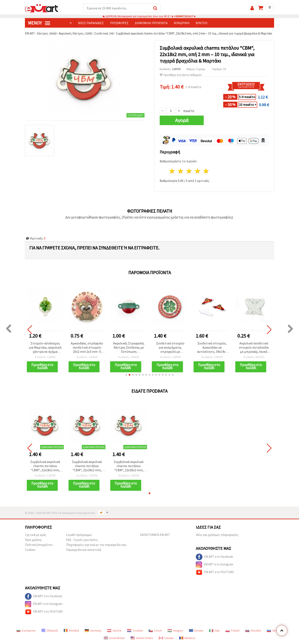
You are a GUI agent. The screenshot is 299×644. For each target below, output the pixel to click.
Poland (232, 631)
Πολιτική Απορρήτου (39, 545)
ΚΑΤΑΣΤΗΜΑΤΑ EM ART (155, 535)
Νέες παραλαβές (91, 23)
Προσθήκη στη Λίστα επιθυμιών (181, 75)
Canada (166, 638)
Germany (93, 631)
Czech (155, 631)
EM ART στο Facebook (214, 557)
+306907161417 (184, 17)
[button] (126, 375)
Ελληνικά (50, 631)
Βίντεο (202, 23)
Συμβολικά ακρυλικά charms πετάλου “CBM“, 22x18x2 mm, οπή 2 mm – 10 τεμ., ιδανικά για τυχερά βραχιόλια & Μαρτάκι (45, 466)
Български (26, 631)
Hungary (175, 631)
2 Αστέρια (181, 171)
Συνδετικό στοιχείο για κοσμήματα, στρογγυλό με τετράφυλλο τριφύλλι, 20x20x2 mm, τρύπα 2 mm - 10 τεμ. (170, 348)
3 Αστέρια (189, 171)
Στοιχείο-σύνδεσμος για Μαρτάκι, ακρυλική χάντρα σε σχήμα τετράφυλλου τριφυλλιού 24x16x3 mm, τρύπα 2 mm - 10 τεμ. (45, 348)
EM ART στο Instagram (214, 565)
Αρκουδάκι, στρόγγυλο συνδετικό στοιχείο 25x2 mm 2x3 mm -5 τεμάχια (87, 348)
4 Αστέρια (198, 171)
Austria (114, 631)
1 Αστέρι (172, 171)
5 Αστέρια (206, 171)
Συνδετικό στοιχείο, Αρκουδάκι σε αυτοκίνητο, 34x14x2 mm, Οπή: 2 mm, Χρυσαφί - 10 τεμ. (212, 348)
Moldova (187, 638)
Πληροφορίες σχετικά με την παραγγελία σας (96, 545)
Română (71, 631)
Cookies (30, 550)
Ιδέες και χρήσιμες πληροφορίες (217, 535)
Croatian (135, 631)
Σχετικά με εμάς (36, 535)
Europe (196, 631)
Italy (214, 631)
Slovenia (275, 631)
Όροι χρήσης (33, 540)
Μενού (39, 23)
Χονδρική (182, 23)
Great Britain (114, 638)
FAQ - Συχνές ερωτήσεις (82, 540)
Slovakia (253, 631)
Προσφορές (119, 23)
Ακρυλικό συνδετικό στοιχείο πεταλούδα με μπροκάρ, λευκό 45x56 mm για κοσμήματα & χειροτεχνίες (254, 348)
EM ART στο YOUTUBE (215, 572)
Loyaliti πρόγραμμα (79, 535)
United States (142, 638)
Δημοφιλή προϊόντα (151, 23)
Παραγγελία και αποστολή (84, 550)
